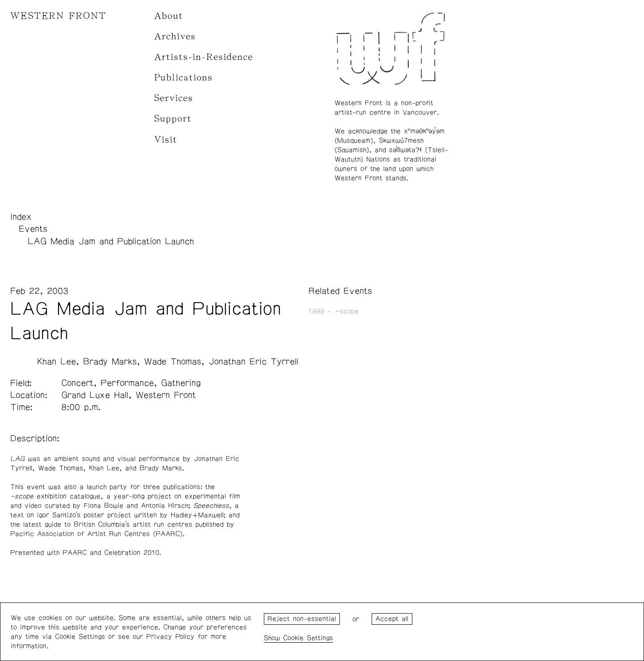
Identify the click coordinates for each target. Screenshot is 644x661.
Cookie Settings (308, 638)
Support (173, 119)
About (169, 16)
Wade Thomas (173, 362)
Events (33, 229)
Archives (175, 36)
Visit (166, 140)
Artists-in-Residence (204, 57)
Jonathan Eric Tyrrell (253, 362)
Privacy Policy (170, 637)
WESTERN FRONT (58, 16)
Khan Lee (57, 362)
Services (174, 98)
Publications (184, 78)
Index (21, 217)
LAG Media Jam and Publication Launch (111, 241)
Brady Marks (110, 362)
